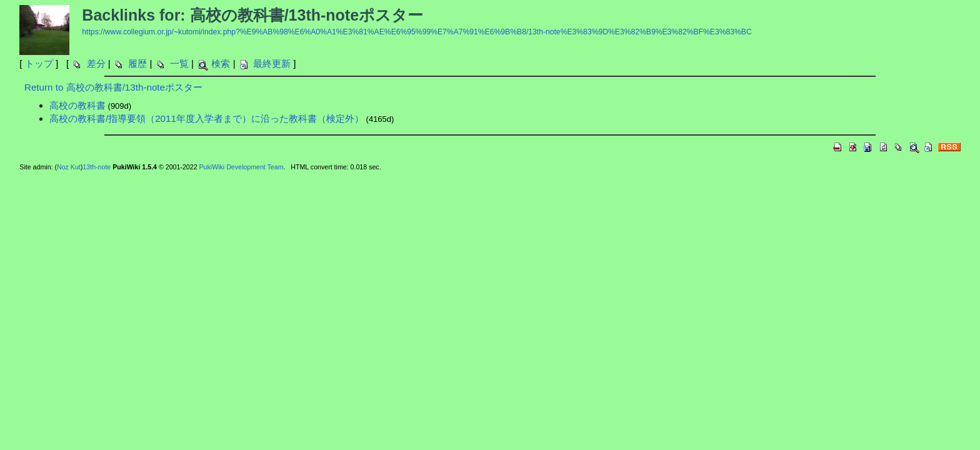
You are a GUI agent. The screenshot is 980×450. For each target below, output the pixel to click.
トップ (39, 63)
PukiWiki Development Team (242, 167)
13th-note (97, 167)
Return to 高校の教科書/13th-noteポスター (113, 87)
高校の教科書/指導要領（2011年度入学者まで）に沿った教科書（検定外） (207, 118)
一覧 (179, 63)
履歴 (137, 63)
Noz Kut (69, 167)
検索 (221, 63)
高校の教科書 (77, 105)
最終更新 (272, 63)
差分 (96, 63)
